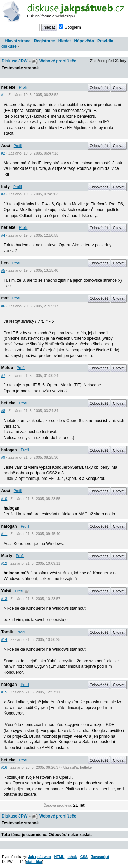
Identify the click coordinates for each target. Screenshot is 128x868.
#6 (3, 306)
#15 (4, 692)
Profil (23, 87)
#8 (3, 411)
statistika (34, 862)
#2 (3, 153)
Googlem (70, 27)
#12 (4, 563)
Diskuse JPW (15, 61)
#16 (4, 767)
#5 (3, 270)
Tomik (7, 632)
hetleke (8, 87)
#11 (4, 534)
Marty (7, 556)
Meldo (7, 368)
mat (5, 298)
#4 (3, 235)
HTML (59, 857)
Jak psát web (39, 857)
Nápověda (84, 41)
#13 (4, 599)
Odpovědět (99, 88)
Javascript (100, 857)
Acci (6, 146)
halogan (9, 450)
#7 (3, 376)
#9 (3, 457)
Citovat (119, 88)
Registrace (44, 41)
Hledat (65, 41)
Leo (5, 263)
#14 (4, 639)
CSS (84, 857)
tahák (72, 857)
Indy (6, 187)
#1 (3, 95)
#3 (3, 194)
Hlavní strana (18, 41)
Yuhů (6, 591)
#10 (4, 499)
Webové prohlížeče (58, 61)
